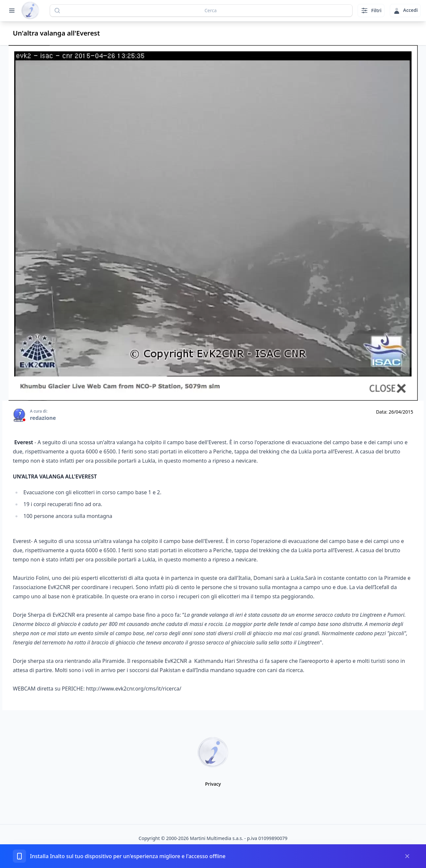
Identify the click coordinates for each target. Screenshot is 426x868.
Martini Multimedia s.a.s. (217, 838)
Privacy (213, 784)
